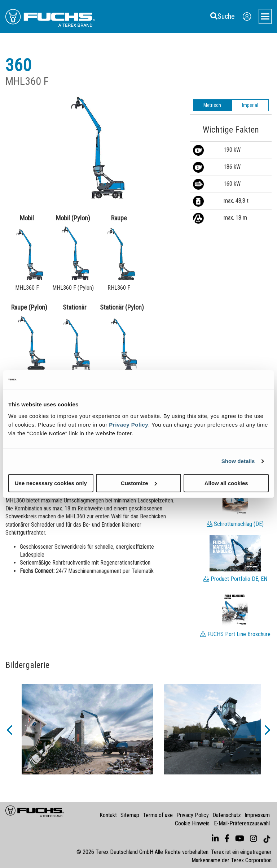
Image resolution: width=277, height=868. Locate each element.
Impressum (257, 815)
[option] (87, 729)
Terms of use (158, 815)
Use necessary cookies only (51, 483)
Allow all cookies (226, 483)
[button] (9, 729)
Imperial (250, 105)
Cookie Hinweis (192, 823)
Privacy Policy (129, 424)
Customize (139, 483)
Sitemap (130, 815)
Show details (238, 461)
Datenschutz (227, 815)
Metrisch (212, 105)
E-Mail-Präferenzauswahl (242, 823)
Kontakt (108, 815)
